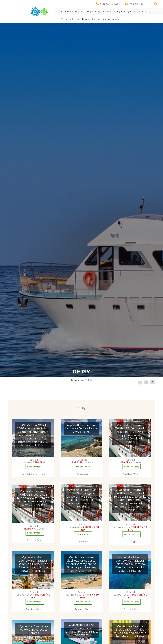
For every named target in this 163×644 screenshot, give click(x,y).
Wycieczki (66, 19)
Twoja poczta (77, 12)
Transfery (143, 12)
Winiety (88, 12)
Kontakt (65, 12)
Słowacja (97, 12)
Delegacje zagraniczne (126, 12)
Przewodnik (108, 12)
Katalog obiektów (111, 19)
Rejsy (150, 12)
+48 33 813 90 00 (111, 4)
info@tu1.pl (136, 4)
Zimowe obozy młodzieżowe (87, 19)
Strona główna (78, 380)
